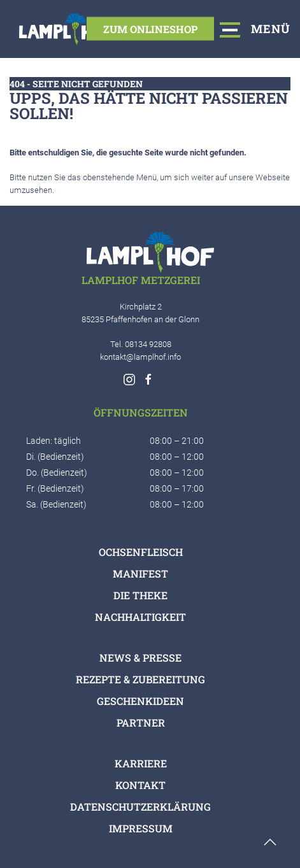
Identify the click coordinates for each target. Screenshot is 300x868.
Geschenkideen (140, 701)
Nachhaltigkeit (140, 617)
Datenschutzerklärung (140, 807)
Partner (141, 722)
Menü (255, 29)
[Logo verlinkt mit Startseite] (68, 29)
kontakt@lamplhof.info (140, 357)
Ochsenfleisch (141, 552)
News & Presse (140, 658)
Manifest (140, 573)
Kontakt (140, 785)
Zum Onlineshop (150, 28)
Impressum (141, 828)
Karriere (141, 763)
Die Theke (140, 595)
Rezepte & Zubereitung (140, 679)
